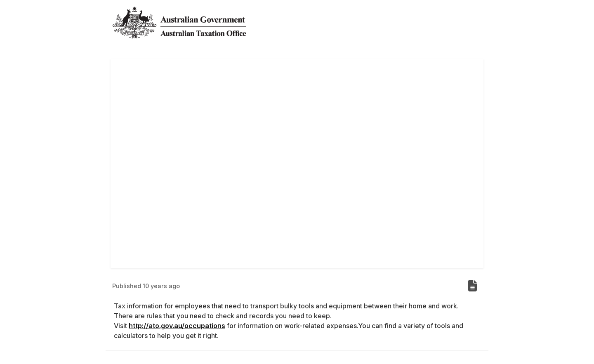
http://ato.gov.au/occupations (177, 326)
